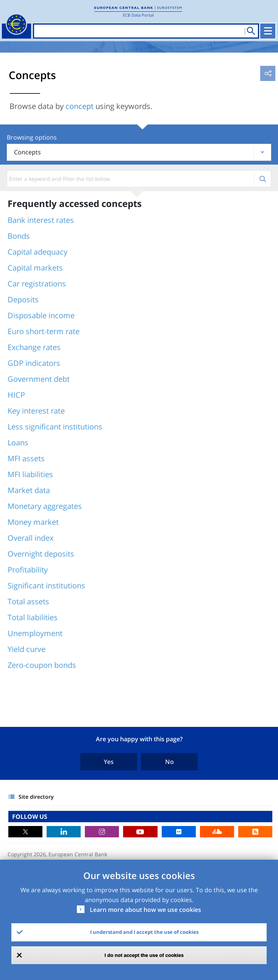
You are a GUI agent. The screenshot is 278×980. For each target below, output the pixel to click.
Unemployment (35, 633)
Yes (109, 762)
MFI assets (26, 458)
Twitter (25, 832)
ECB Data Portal (138, 15)
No (169, 762)
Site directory (36, 797)
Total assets (28, 601)
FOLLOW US (30, 817)
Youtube (140, 832)
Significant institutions (46, 586)
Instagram (102, 832)
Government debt (39, 379)
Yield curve (27, 649)
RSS (255, 832)
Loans (18, 443)
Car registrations (37, 284)
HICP (16, 395)
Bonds (19, 236)
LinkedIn (64, 832)
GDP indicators (34, 363)
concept (80, 106)
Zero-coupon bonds (42, 665)
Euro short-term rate (44, 331)
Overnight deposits (41, 554)
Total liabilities (33, 617)
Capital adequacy (37, 252)
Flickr (179, 832)
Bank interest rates (41, 220)
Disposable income (41, 315)
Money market (33, 522)
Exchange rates (34, 347)
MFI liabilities (30, 474)
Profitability (28, 570)
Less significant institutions (55, 427)
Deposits (23, 299)
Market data (29, 490)
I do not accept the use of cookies (144, 955)
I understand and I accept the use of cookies (144, 932)
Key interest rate (36, 411)
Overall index (30, 538)
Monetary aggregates (45, 506)
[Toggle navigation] (268, 31)
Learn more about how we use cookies (145, 910)
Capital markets (35, 268)
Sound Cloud (217, 832)
